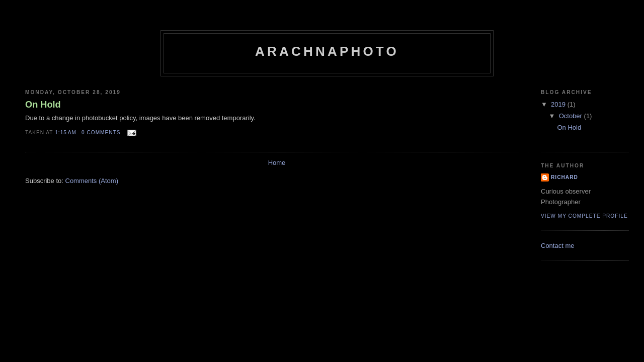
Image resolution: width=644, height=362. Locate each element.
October (572, 116)
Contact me (557, 246)
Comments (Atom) (92, 181)
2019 (559, 104)
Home (277, 163)
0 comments (101, 132)
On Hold (43, 105)
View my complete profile (584, 216)
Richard (565, 177)
